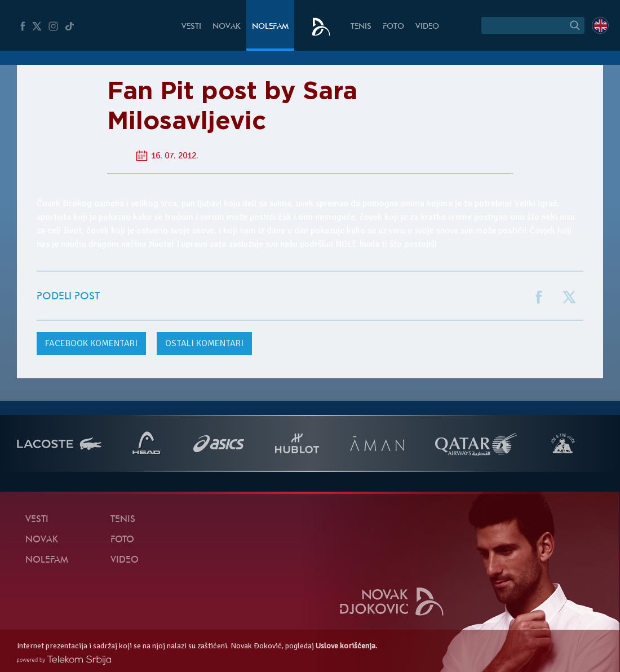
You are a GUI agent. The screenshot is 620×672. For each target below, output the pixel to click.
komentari (91, 343)
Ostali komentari (204, 343)
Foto (393, 27)
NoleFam (270, 27)
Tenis (361, 27)
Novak (227, 27)
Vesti (191, 27)
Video (427, 27)
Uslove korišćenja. (346, 646)
